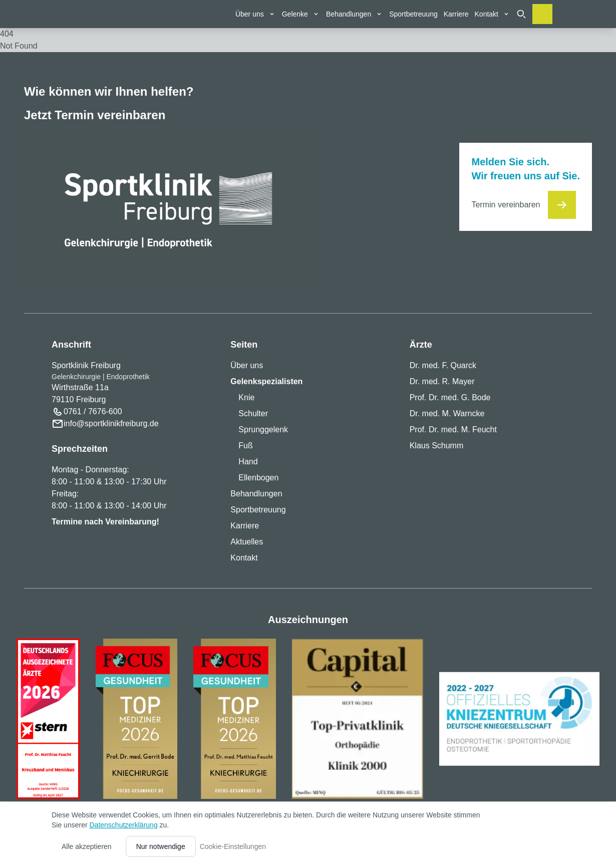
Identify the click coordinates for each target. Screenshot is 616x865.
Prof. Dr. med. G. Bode (450, 397)
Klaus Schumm (437, 446)
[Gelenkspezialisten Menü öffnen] (301, 14)
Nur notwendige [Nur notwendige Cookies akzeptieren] (161, 846)
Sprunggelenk (263, 429)
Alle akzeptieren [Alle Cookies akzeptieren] (87, 846)
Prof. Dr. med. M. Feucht (453, 429)
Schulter (253, 413)
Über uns (247, 365)
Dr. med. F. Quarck (443, 365)
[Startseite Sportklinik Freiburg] (75, 40)
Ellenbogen (258, 478)
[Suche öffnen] (521, 14)
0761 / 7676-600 (93, 411)
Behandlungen (256, 494)
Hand (248, 462)
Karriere (456, 14)
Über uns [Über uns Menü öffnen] (256, 14)
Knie (246, 397)
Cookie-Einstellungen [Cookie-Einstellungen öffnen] (233, 846)
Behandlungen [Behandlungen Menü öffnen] (355, 14)
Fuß (245, 446)
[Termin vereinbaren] (542, 14)
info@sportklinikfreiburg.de (111, 423)
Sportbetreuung (413, 14)
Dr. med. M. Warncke (447, 413)
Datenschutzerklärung (123, 825)
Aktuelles (247, 542)
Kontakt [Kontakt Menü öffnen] (493, 14)
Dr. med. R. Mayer (442, 381)
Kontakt (244, 558)
